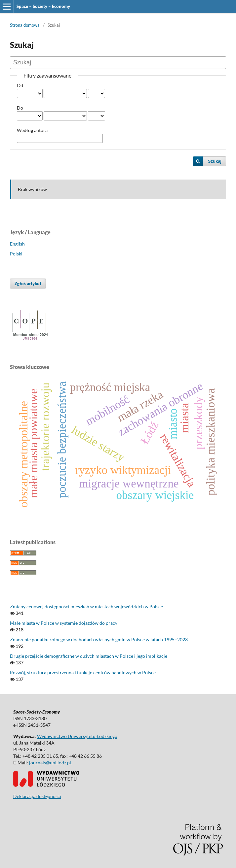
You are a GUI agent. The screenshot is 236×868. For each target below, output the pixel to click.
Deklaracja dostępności (37, 796)
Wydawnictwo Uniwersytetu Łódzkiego (77, 736)
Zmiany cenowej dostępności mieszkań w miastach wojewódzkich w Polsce (86, 606)
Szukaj (215, 161)
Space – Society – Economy (43, 6)
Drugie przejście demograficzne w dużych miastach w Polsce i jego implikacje (89, 656)
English (17, 244)
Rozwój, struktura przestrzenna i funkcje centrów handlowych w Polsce (83, 672)
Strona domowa (25, 25)
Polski (16, 254)
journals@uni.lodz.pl (51, 763)
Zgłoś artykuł (28, 284)
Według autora (32, 130)
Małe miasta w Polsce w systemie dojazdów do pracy (64, 623)
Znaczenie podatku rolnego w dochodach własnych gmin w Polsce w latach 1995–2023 (99, 639)
